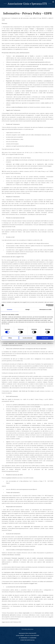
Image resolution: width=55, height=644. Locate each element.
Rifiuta (10, 338)
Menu (53, 2)
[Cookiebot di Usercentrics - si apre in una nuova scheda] (47, 305)
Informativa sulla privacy (28, 629)
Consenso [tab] (10, 309)
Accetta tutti (45, 338)
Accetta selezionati (27, 338)
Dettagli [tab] (27, 309)
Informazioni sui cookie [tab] (45, 309)
